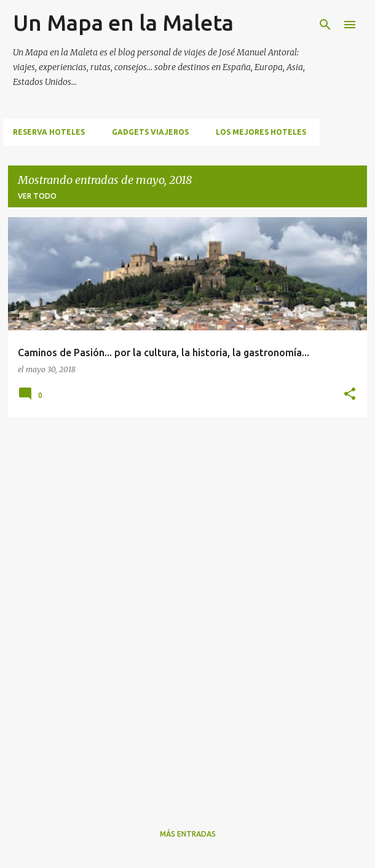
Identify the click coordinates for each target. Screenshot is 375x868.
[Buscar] (325, 25)
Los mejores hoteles (261, 132)
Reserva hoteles (49, 132)
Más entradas (188, 834)
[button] (350, 394)
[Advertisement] (57, 611)
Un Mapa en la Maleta (123, 22)
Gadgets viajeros (150, 132)
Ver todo (37, 196)
